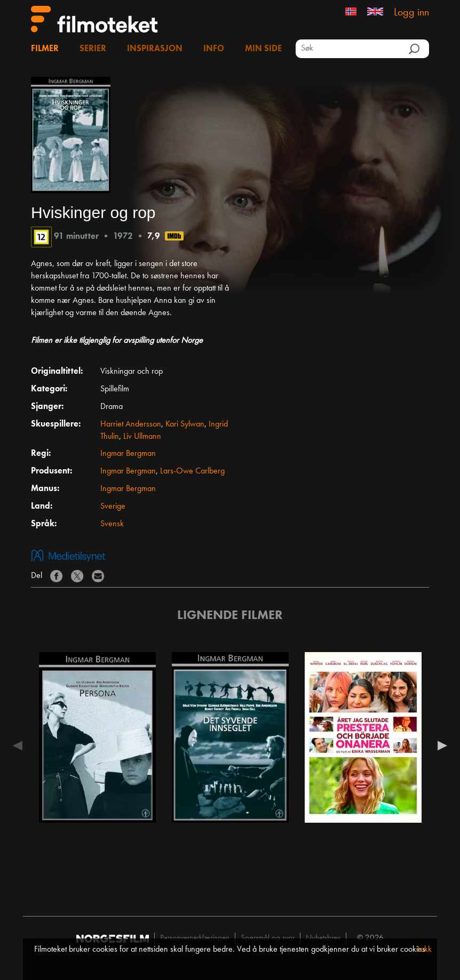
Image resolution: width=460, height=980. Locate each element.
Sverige (113, 507)
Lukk (425, 950)
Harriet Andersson (131, 424)
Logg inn (411, 13)
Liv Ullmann (142, 437)
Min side (263, 49)
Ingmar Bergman (128, 454)
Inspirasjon (155, 49)
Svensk (112, 524)
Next (440, 745)
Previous (20, 745)
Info (214, 49)
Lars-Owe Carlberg (192, 471)
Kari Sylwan (185, 424)
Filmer (45, 49)
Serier (93, 49)
